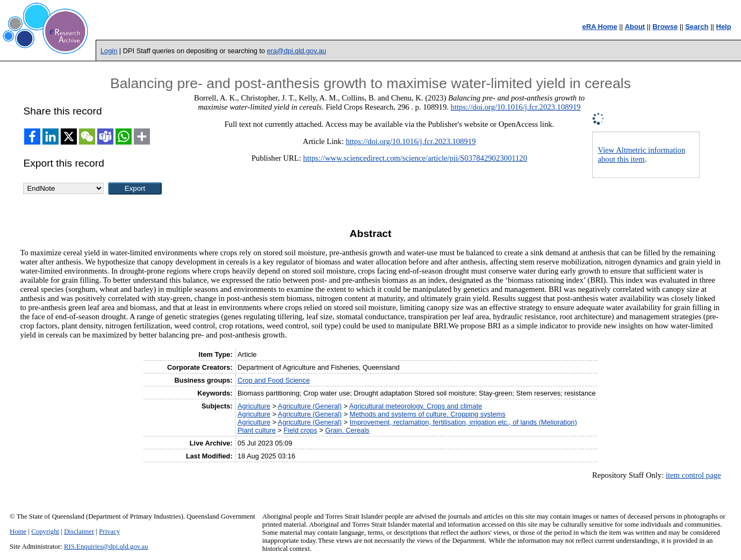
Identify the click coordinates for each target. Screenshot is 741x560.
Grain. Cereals (347, 430)
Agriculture (254, 406)
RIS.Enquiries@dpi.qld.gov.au (106, 547)
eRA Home (599, 27)
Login (109, 51)
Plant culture (257, 430)
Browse (665, 27)
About (635, 27)
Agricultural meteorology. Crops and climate (416, 406)
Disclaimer (79, 532)
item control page (693, 475)
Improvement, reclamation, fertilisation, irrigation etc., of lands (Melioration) (463, 422)
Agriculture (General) (310, 406)
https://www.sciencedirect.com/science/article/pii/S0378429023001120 (415, 158)
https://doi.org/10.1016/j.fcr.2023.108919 (516, 107)
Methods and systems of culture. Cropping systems (427, 414)
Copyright (45, 532)
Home (18, 532)
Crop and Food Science (274, 380)
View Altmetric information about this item (642, 155)
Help (724, 27)
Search (697, 27)
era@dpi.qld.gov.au (297, 51)
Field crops (301, 430)
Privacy (109, 532)
